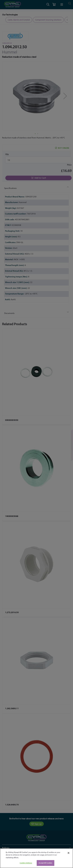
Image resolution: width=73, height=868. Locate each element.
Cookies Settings (26, 863)
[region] (36, 858)
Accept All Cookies (45, 863)
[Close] (68, 853)
